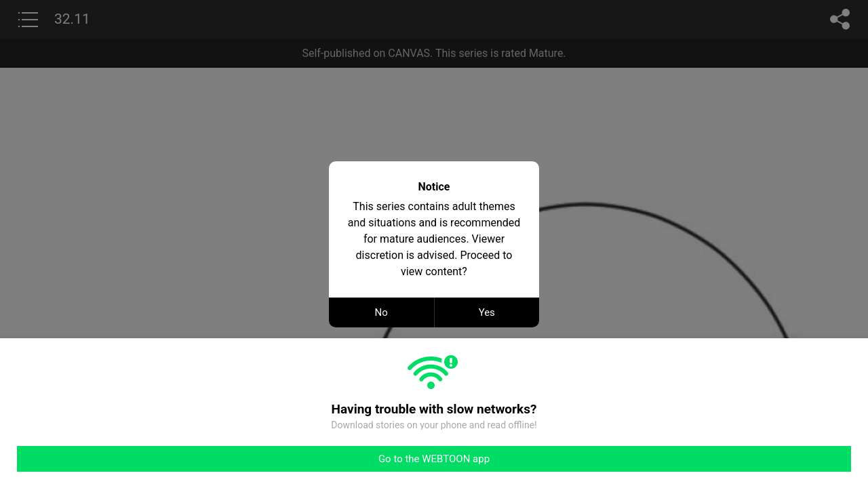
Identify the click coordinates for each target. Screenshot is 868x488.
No (381, 312)
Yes (487, 312)
